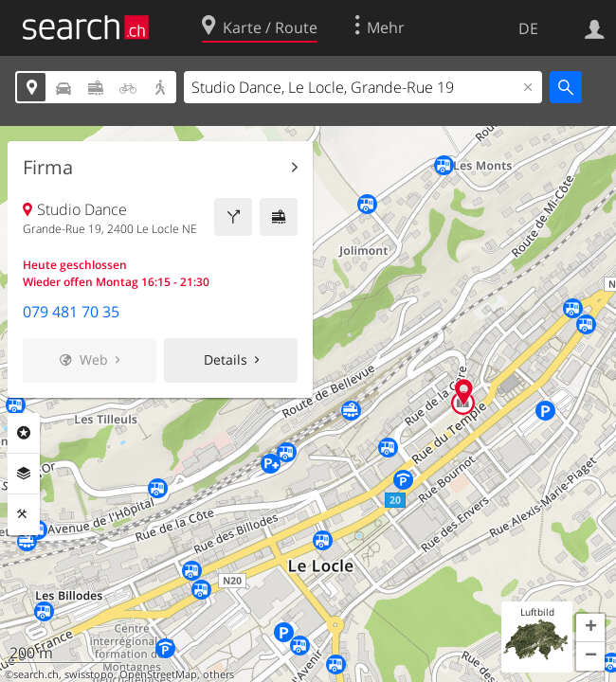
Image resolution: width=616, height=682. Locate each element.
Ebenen (24, 474)
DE (528, 28)
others (218, 674)
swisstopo (89, 674)
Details (226, 359)
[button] (590, 628)
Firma (48, 168)
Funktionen (24, 514)
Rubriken (24, 433)
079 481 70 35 (71, 312)
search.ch (36, 674)
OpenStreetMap (158, 674)
